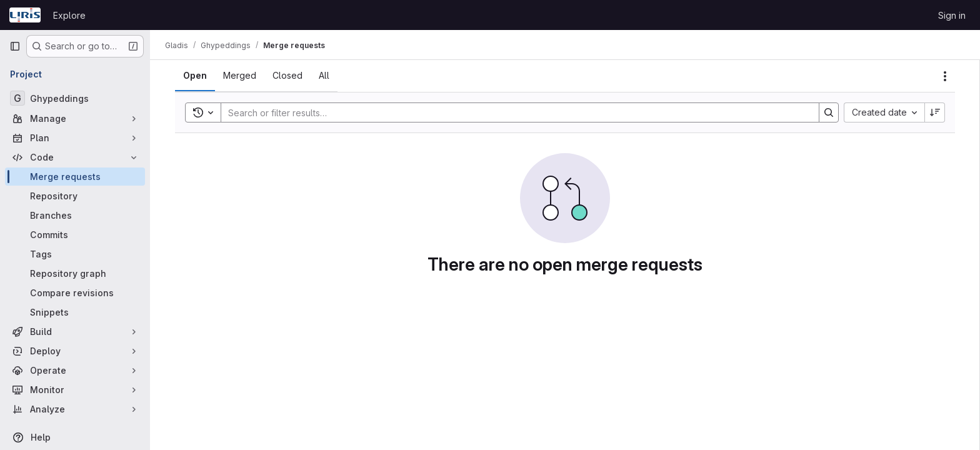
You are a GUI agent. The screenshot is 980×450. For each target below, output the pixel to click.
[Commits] (75, 235)
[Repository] (75, 196)
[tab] (195, 76)
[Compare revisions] (75, 293)
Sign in (952, 15)
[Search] (514, 112)
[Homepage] (25, 15)
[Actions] (945, 76)
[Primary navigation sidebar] (15, 46)
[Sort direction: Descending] (935, 112)
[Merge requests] (75, 177)
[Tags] (75, 254)
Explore (69, 15)
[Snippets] (75, 312)
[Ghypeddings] (75, 98)
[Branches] (75, 215)
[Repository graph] (75, 273)
